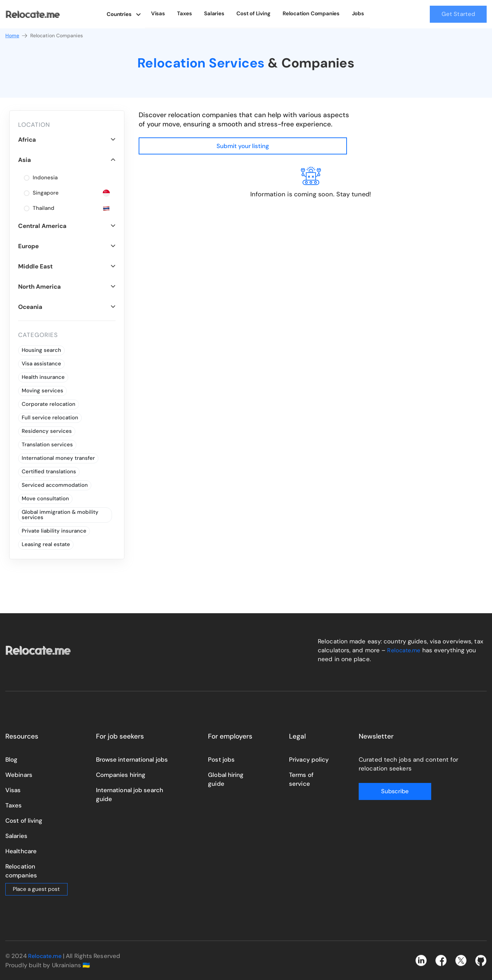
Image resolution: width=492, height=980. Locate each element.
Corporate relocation (49, 404)
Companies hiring (121, 775)
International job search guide (130, 794)
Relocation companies (21, 871)
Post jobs (221, 759)
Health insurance (43, 377)
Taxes (190, 13)
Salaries (218, 13)
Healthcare (21, 851)
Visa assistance (41, 364)
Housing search (41, 350)
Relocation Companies (312, 13)
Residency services (47, 431)
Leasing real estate (46, 544)
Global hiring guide (226, 779)
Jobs (357, 13)
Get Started (458, 14)
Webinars (19, 775)
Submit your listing (443, 119)
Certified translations (49, 472)
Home (17, 36)
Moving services (42, 391)
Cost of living (24, 821)
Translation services (47, 445)
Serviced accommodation (55, 485)
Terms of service (301, 779)
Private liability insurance (54, 531)
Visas (165, 13)
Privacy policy (309, 759)
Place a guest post (36, 889)
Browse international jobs (132, 759)
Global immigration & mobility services (60, 515)
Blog (11, 759)
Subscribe (387, 791)
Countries (125, 13)
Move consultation (45, 499)
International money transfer (58, 458)
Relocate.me (405, 650)
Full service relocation (50, 418)
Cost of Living (256, 13)
